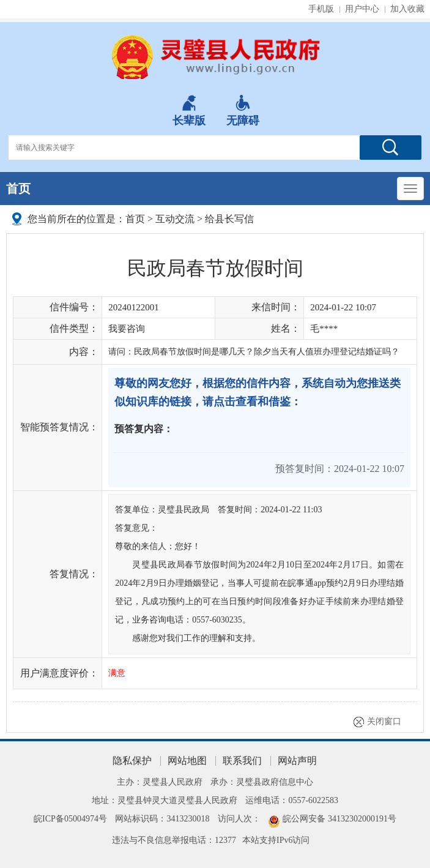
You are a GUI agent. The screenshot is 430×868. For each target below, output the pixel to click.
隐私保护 (132, 761)
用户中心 (362, 9)
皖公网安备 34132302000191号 (339, 819)
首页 (18, 189)
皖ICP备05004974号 (70, 819)
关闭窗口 (384, 721)
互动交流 (175, 219)
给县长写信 (229, 219)
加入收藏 (407, 9)
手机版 (321, 9)
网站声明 (297, 761)
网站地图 (187, 761)
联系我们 (242, 761)
